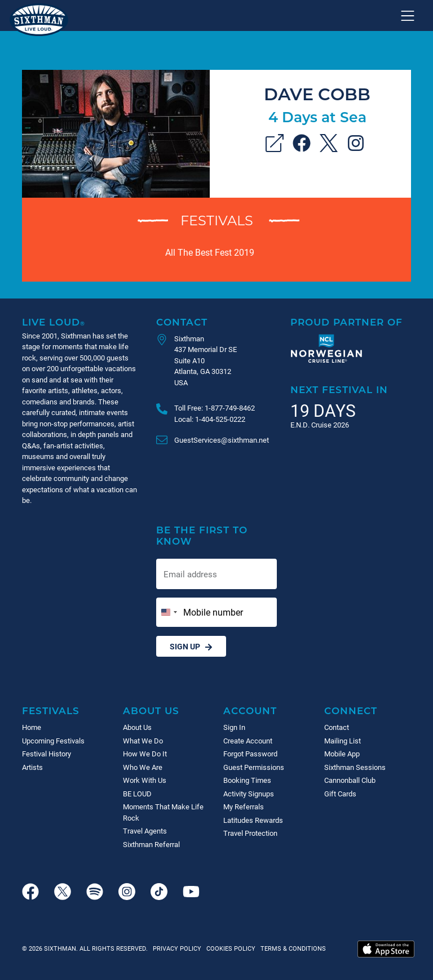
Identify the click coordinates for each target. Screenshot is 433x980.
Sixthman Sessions (355, 767)
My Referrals (244, 807)
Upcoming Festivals (53, 741)
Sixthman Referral (151, 844)
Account (250, 710)
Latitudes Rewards (253, 820)
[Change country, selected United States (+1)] (169, 612)
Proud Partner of (346, 322)
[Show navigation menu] (408, 16)
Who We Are (143, 767)
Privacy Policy (177, 948)
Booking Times (247, 780)
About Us (151, 710)
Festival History (47, 754)
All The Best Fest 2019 (210, 252)
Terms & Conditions (291, 948)
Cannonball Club (350, 780)
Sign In (234, 727)
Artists (32, 767)
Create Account (248, 741)
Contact (182, 322)
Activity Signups (249, 794)
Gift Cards (340, 794)
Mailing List (343, 741)
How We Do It (145, 754)
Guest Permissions (254, 767)
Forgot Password (250, 754)
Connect (351, 710)
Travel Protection (250, 833)
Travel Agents (145, 831)
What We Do (143, 741)
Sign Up (191, 646)
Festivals (217, 220)
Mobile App (342, 754)
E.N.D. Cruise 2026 (320, 425)
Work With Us (145, 780)
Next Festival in (339, 389)
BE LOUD (137, 794)
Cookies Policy (229, 948)
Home (32, 727)
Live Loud (54, 322)
